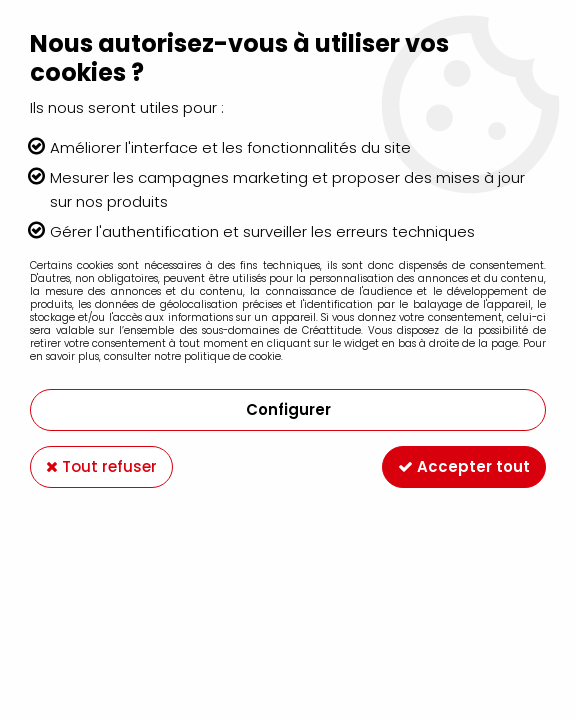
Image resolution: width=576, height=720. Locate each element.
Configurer (288, 409)
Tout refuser (101, 466)
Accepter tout (464, 466)
